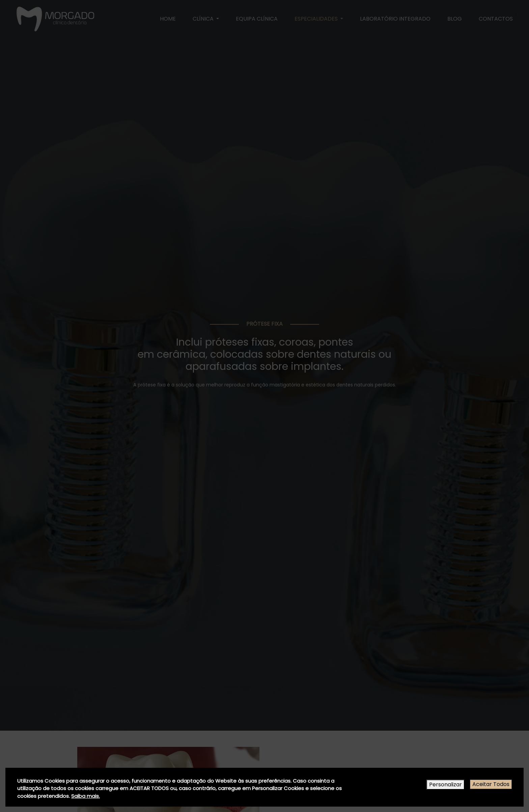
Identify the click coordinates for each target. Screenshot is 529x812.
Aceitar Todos (491, 784)
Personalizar (446, 784)
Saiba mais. (86, 796)
